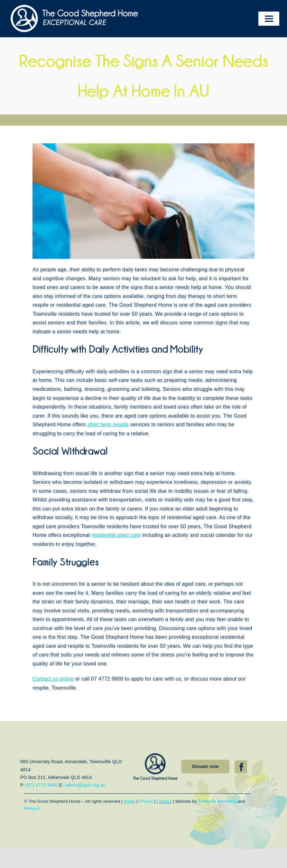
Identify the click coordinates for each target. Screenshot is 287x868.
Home (129, 801)
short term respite (108, 425)
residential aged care (116, 535)
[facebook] (241, 767)
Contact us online (53, 679)
